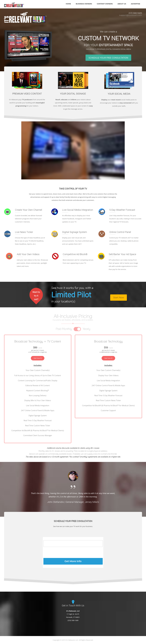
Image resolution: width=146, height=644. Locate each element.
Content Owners (105, 4)
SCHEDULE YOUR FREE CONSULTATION (108, 58)
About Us (122, 4)
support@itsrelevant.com (131, 15)
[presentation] (62, 552)
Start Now (119, 298)
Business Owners (84, 4)
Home (68, 4)
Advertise (135, 4)
